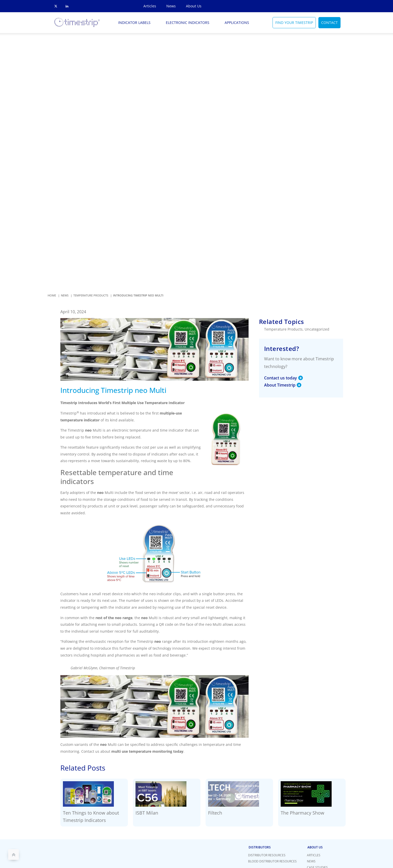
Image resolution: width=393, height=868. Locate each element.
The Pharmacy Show (302, 813)
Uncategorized (317, 329)
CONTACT (329, 23)
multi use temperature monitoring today (147, 751)
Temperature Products (283, 329)
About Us (194, 6)
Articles (150, 6)
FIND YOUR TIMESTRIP (294, 23)
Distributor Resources (267, 855)
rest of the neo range (114, 618)
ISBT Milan (147, 813)
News (171, 6)
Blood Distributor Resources (272, 861)
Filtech (215, 813)
